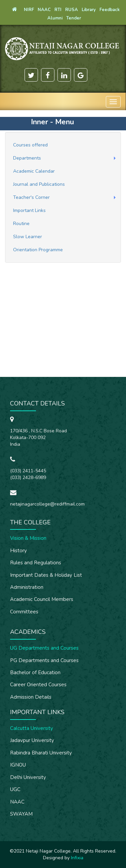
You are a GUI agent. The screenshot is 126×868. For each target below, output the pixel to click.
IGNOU (18, 765)
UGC (15, 789)
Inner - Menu (52, 122)
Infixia (77, 858)
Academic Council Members (42, 599)
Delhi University (28, 777)
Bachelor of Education (35, 672)
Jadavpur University (32, 740)
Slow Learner (28, 237)
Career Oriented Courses (38, 685)
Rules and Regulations (36, 563)
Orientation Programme (38, 250)
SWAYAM (21, 814)
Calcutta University (32, 728)
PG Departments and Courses (44, 660)
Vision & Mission (28, 538)
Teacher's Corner (31, 197)
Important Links (29, 210)
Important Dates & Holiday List (46, 575)
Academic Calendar (34, 171)
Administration (27, 587)
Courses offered (30, 145)
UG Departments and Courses (44, 648)
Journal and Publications (39, 184)
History (18, 551)
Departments (27, 158)
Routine (21, 224)
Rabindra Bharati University (41, 753)
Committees (24, 612)
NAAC (17, 802)
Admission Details (31, 697)
